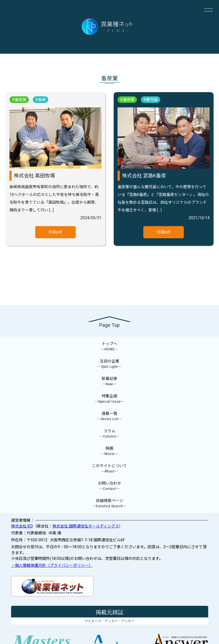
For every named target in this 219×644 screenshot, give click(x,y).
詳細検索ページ (109, 504)
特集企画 (109, 399)
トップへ (109, 347)
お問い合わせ (109, 486)
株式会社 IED (22, 526)
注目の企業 (109, 364)
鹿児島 (152, 100)
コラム (109, 434)
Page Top (109, 325)
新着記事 (109, 382)
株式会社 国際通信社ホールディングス (86, 526)
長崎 (42, 100)
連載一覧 (109, 416)
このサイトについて (109, 469)
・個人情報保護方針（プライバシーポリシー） (52, 565)
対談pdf (55, 232)
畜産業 (21, 100)
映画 (109, 451)
